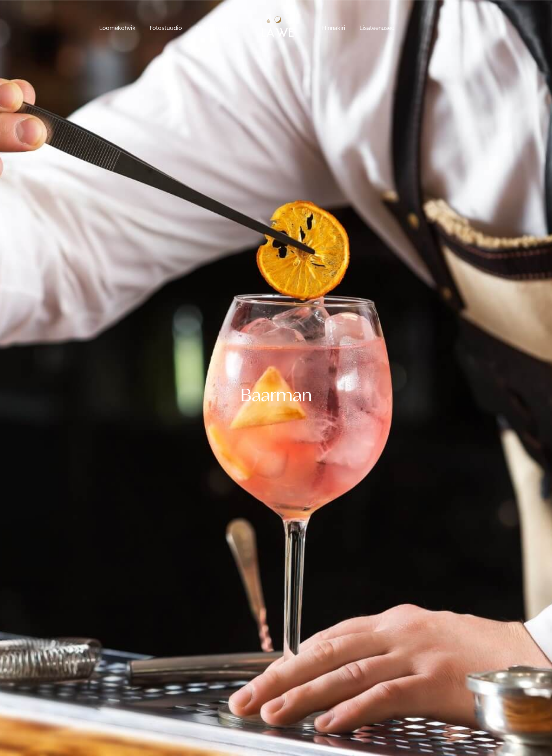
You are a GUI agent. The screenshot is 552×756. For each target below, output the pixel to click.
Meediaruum (213, 28)
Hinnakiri (334, 28)
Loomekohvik (117, 28)
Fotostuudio (166, 28)
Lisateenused (377, 28)
